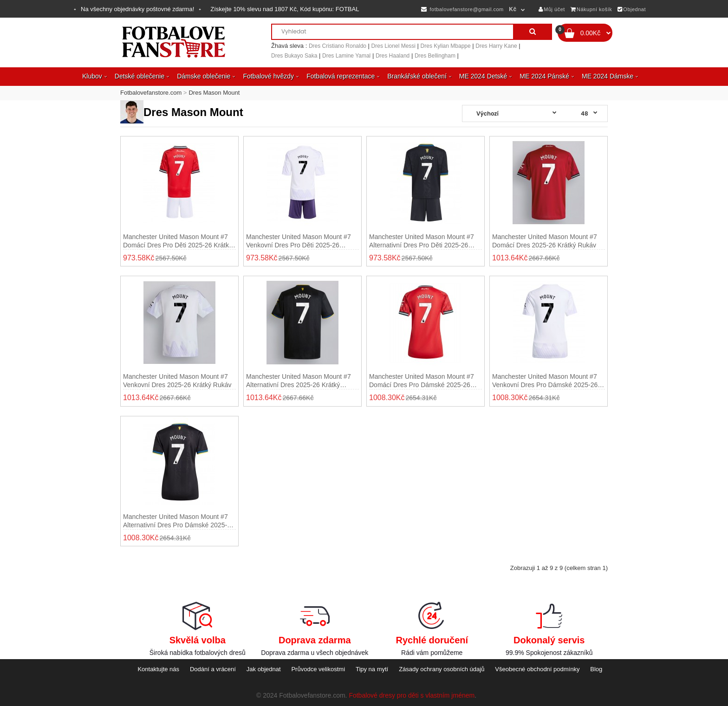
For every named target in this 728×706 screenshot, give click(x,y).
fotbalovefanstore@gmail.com (462, 9)
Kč (513, 9)
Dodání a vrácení (213, 669)
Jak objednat (264, 669)
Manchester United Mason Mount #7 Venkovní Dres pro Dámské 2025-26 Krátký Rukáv (545, 381)
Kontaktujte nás (158, 669)
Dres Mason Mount (214, 93)
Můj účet (552, 9)
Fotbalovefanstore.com (151, 93)
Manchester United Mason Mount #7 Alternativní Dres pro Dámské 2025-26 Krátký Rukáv (179, 521)
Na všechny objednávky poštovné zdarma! (137, 9)
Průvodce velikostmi (318, 669)
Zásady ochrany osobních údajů (442, 669)
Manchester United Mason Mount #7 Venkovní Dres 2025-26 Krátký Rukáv (177, 381)
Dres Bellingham (435, 56)
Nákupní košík (591, 9)
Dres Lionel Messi (393, 46)
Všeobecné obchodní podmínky (537, 669)
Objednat (632, 9)
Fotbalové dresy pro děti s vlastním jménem (412, 695)
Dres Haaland (393, 56)
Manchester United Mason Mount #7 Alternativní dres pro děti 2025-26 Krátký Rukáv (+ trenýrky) (422, 241)
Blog (596, 669)
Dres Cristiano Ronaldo (338, 46)
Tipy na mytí (372, 669)
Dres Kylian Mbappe (446, 46)
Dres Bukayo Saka (294, 56)
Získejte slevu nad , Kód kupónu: (285, 9)
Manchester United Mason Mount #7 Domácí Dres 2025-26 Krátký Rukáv (545, 241)
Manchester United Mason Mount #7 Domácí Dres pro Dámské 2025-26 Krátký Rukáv (422, 381)
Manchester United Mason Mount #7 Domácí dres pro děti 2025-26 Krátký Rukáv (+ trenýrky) (178, 241)
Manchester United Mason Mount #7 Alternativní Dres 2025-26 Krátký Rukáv (299, 381)
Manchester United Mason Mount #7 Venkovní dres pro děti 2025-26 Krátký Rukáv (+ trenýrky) (299, 241)
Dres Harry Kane (496, 46)
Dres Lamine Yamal (346, 56)
